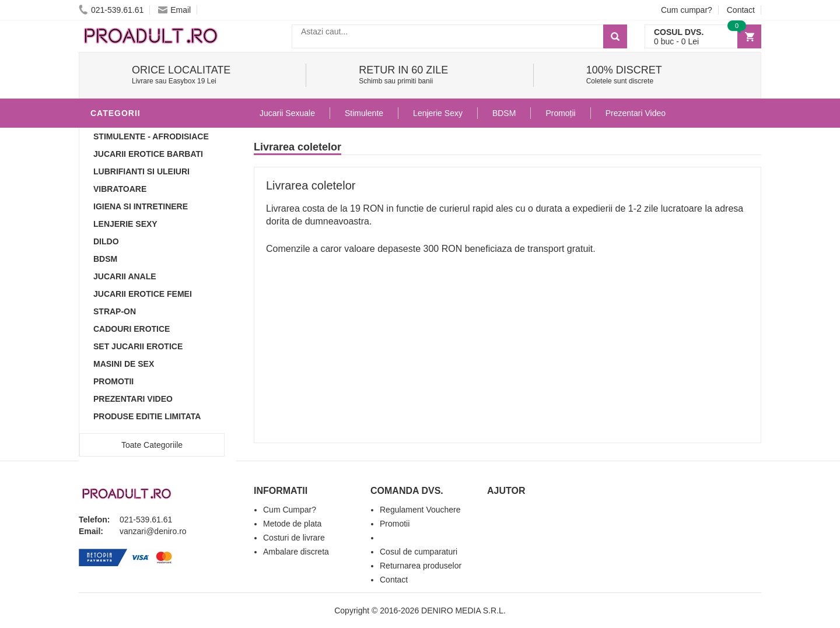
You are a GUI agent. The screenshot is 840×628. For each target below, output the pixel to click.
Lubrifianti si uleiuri (141, 171)
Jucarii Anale (125, 276)
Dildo (106, 241)
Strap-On (115, 311)
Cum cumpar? (687, 10)
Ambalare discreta (296, 552)
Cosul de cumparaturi (419, 552)
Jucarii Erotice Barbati (148, 154)
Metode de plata (292, 524)
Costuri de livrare (294, 538)
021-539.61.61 (111, 10)
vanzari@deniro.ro (153, 531)
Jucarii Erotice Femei (143, 294)
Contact (741, 10)
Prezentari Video (133, 399)
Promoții (560, 113)
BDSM (105, 259)
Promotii (113, 381)
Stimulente (364, 113)
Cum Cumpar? (290, 510)
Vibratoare (120, 189)
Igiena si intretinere (141, 206)
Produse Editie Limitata (147, 416)
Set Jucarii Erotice (138, 346)
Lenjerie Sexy (125, 224)
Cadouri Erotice (132, 329)
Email (174, 10)
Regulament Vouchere (420, 510)
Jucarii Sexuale (287, 113)
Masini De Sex (124, 364)
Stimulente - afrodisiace (151, 136)
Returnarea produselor (421, 566)
